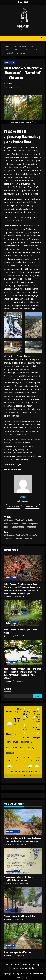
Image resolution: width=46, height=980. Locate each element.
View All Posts (32, 506)
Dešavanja (10, 832)
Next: (23, 535)
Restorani (13, 968)
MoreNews (38, 974)
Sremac (9, 84)
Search (7, 689)
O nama (23, 968)
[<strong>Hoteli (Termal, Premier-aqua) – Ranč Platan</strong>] (23, 613)
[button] (4, 38)
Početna (10, 965)
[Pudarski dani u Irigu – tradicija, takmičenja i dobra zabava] (23, 861)
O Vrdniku (25, 965)
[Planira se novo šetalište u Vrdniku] (23, 900)
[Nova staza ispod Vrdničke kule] (23, 936)
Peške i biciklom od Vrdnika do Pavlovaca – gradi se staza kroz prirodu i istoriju (22, 839)
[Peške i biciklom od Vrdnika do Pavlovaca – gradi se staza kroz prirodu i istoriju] (23, 822)
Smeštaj (35, 965)
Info (18, 832)
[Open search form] (42, 38)
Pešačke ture (9, 62)
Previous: (23, 522)
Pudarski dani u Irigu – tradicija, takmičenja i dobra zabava (18, 879)
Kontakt (32, 968)
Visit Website (13, 506)
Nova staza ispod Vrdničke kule (18, 952)
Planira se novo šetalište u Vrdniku (19, 916)
